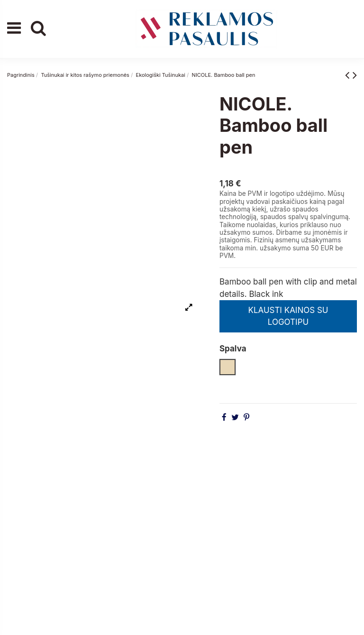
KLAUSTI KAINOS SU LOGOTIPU (288, 316)
